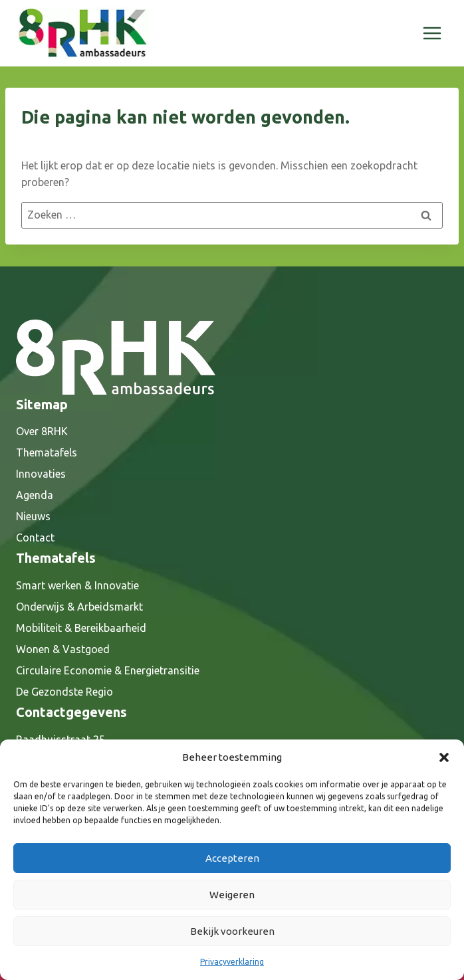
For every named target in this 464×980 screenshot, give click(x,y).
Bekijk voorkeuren (232, 931)
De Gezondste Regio (64, 692)
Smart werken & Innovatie (77, 585)
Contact (35, 538)
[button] (444, 757)
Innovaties (41, 474)
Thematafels (47, 452)
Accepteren (232, 858)
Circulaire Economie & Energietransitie (108, 670)
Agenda (35, 495)
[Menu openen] (432, 33)
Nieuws (33, 516)
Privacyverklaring (232, 962)
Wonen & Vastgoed (63, 649)
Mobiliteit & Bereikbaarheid (81, 628)
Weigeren (232, 895)
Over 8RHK (42, 431)
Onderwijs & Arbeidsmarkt (79, 607)
